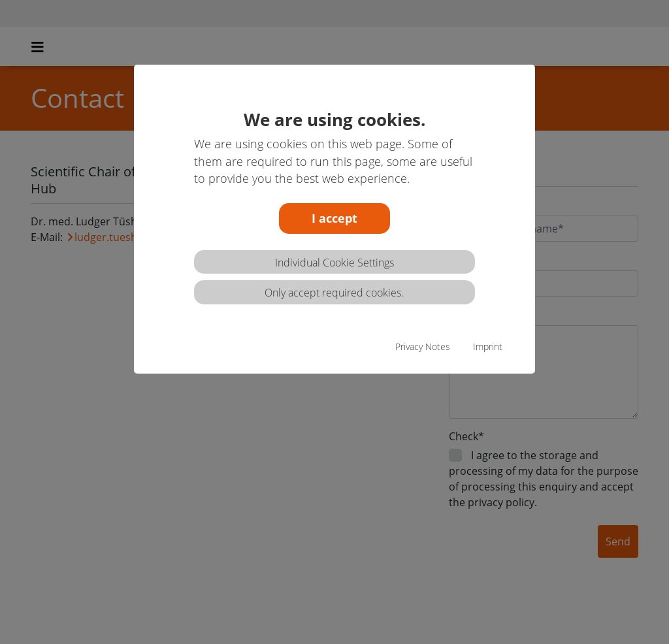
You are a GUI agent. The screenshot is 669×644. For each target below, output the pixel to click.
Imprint (488, 346)
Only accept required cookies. (334, 293)
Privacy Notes (423, 346)
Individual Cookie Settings (334, 263)
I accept (334, 218)
